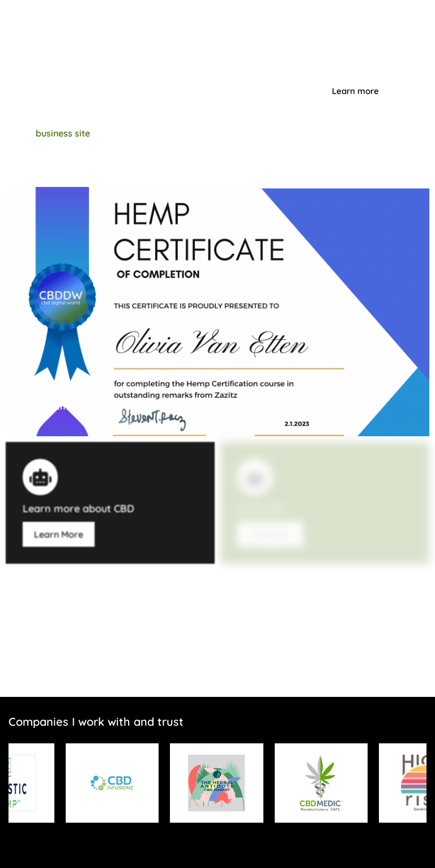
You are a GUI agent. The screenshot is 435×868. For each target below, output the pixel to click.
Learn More (59, 534)
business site (63, 133)
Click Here (270, 534)
